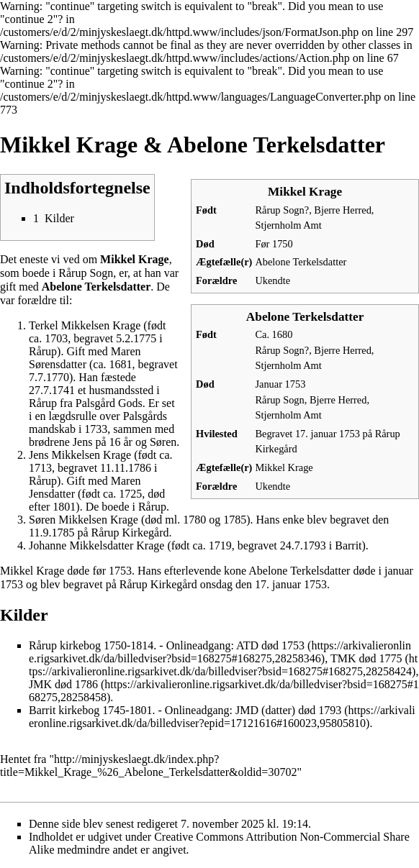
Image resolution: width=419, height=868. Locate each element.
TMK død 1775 (366, 658)
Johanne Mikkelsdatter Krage (96, 545)
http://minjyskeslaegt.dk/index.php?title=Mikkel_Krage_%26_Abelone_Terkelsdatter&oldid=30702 (148, 766)
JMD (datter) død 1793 (288, 710)
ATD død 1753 (270, 645)
